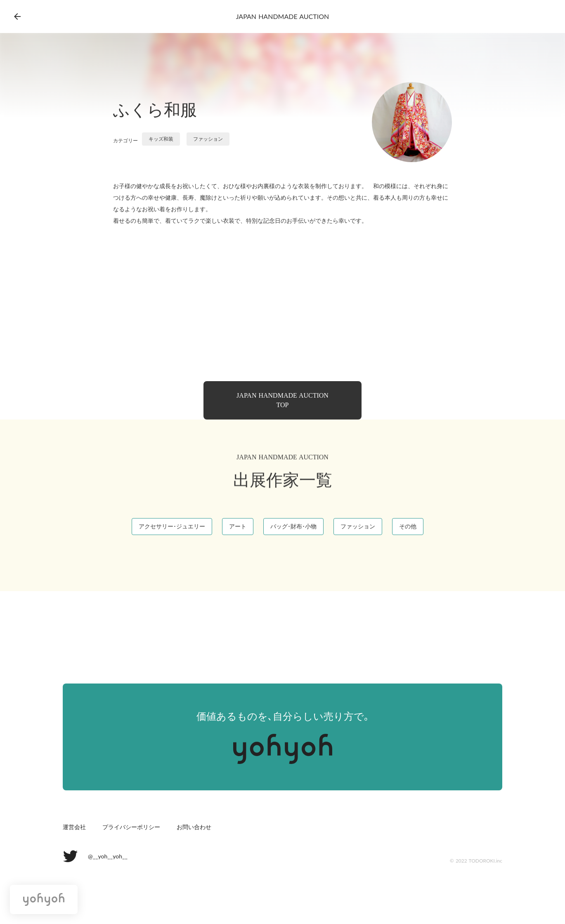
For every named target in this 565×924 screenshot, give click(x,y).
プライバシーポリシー (131, 827)
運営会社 (74, 827)
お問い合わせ (194, 827)
